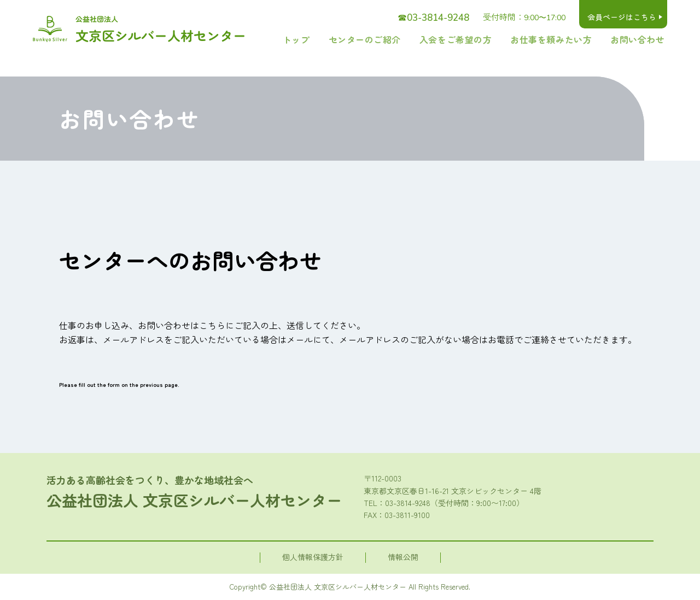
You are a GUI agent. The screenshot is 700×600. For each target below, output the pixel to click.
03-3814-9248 (408, 503)
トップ (346, 40)
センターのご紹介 (405, 40)
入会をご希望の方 (484, 40)
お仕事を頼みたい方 (567, 40)
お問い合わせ (643, 40)
